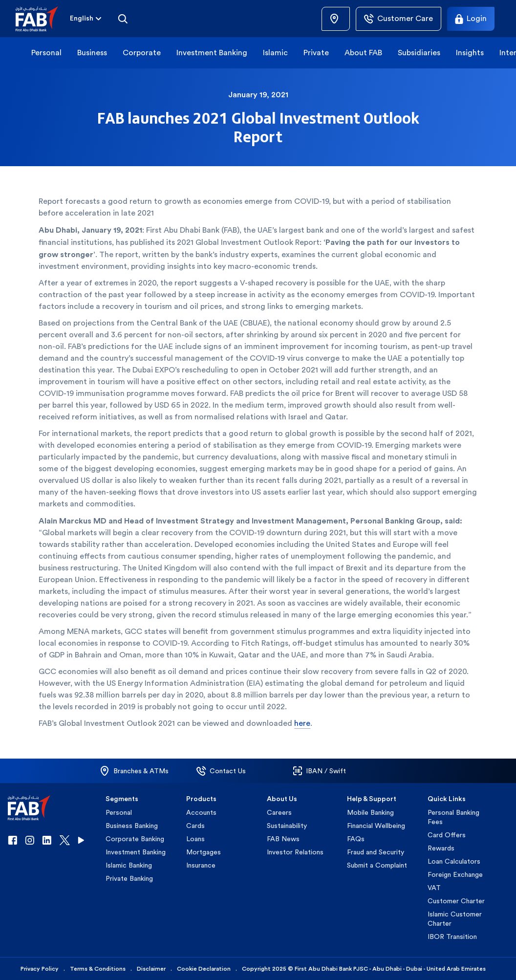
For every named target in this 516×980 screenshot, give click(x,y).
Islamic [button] (275, 53)
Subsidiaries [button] (419, 53)
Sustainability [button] (287, 826)
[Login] (471, 19)
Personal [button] (46, 53)
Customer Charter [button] (456, 901)
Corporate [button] (142, 53)
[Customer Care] (398, 19)
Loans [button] (195, 839)
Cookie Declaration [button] (204, 969)
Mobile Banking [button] (370, 812)
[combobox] (82, 19)
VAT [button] (434, 888)
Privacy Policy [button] (40, 969)
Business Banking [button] (132, 826)
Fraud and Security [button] (376, 852)
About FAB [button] (363, 53)
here (302, 723)
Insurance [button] (201, 865)
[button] (43, 19)
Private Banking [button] (129, 878)
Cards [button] (195, 826)
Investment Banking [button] (212, 53)
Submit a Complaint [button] (377, 865)
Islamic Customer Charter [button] (455, 919)
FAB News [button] (283, 839)
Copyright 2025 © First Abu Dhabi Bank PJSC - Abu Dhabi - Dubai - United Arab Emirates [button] (364, 969)
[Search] (123, 19)
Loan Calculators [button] (454, 861)
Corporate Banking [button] (135, 839)
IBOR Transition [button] (452, 936)
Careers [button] (279, 812)
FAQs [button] (356, 839)
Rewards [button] (441, 848)
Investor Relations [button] (295, 852)
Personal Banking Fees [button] (453, 817)
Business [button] (92, 53)
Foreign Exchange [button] (455, 874)
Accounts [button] (201, 812)
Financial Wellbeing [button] (376, 826)
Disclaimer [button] (151, 969)
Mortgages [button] (204, 852)
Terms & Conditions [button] (98, 969)
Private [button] (316, 53)
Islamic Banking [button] (129, 865)
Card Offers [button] (447, 835)
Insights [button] (470, 53)
